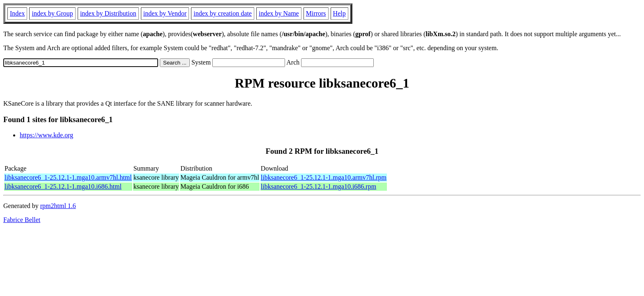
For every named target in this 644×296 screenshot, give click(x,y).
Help (339, 13)
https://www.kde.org (46, 135)
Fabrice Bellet (22, 220)
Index (17, 13)
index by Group (52, 13)
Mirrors (316, 13)
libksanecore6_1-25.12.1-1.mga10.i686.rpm (319, 186)
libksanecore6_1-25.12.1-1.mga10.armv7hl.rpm (324, 177)
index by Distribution (108, 13)
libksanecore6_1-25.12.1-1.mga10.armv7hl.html (68, 177)
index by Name (279, 13)
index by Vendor (165, 13)
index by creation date (223, 13)
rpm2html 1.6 (58, 206)
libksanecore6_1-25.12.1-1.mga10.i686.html (63, 186)
